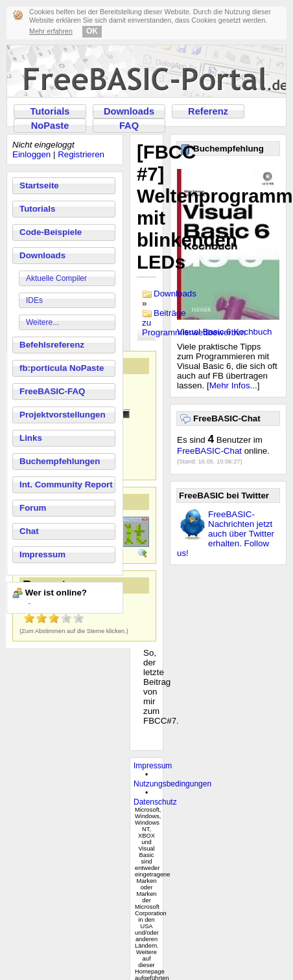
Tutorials (50, 111)
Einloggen (31, 154)
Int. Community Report (66, 484)
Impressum (42, 554)
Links (31, 438)
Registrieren (81, 154)
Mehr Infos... (233, 385)
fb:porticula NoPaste (62, 368)
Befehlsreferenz (52, 345)
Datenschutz (155, 802)
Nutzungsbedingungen (172, 784)
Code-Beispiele (51, 232)
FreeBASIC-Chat (209, 451)
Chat (29, 531)
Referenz (208, 111)
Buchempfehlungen (60, 461)
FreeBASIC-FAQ (52, 391)
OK (92, 31)
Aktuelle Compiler (56, 278)
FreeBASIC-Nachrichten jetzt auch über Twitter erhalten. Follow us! (226, 534)
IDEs (34, 300)
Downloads (129, 111)
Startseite (39, 185)
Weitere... (42, 322)
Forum (33, 508)
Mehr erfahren (51, 31)
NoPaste (50, 126)
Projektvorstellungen (63, 415)
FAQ (129, 126)
